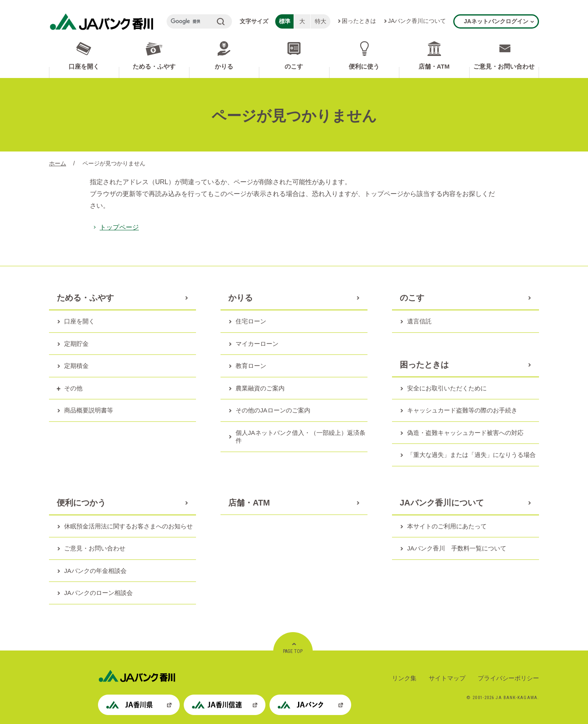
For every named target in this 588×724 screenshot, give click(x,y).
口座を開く (84, 66)
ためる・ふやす (154, 66)
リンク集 (404, 678)
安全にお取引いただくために (447, 388)
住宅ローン (251, 321)
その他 (73, 388)
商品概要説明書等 (89, 410)
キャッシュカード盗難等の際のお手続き (462, 410)
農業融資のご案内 (260, 388)
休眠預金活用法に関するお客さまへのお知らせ (128, 526)
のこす (294, 66)
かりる (224, 66)
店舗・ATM (434, 66)
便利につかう (81, 503)
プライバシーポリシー (508, 678)
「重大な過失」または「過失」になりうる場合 (471, 455)
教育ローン (251, 366)
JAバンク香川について (417, 21)
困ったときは (359, 21)
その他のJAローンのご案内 (273, 410)
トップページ (119, 227)
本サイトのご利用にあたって (447, 526)
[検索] (191, 21)
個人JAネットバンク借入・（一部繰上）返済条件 (301, 437)
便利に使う (364, 66)
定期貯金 (76, 344)
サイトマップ (447, 678)
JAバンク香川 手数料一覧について (457, 548)
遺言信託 (419, 321)
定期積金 (76, 366)
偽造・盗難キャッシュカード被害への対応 (465, 433)
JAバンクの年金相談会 (95, 571)
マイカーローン (257, 344)
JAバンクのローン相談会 (98, 593)
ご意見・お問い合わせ (504, 66)
